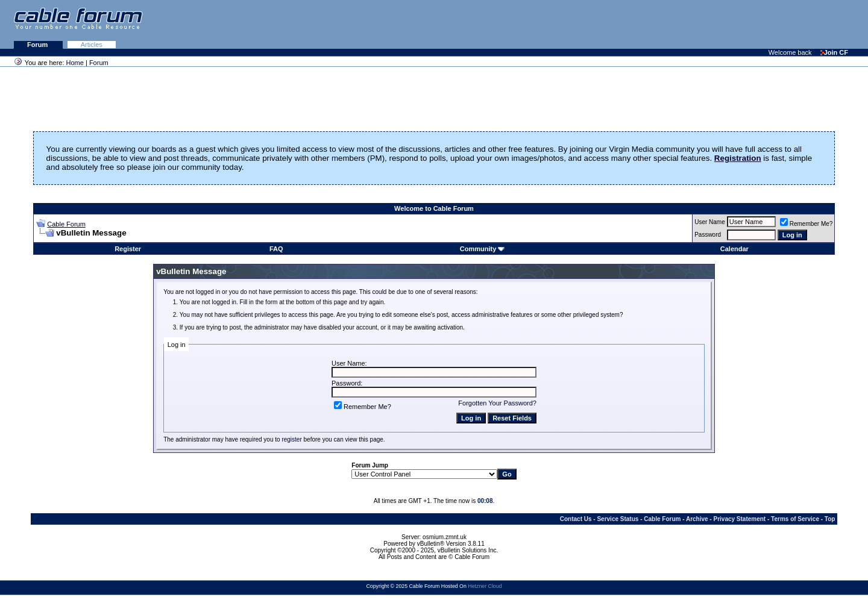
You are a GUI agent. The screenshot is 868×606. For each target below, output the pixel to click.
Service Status (618, 519)
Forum (38, 45)
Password (708, 235)
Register (128, 249)
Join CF (834, 52)
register (291, 439)
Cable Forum (66, 224)
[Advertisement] (721, 24)
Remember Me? (807, 224)
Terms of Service (795, 519)
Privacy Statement (739, 519)
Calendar (734, 249)
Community (483, 249)
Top (830, 519)
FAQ (276, 249)
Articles (92, 45)
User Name (710, 222)
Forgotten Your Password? (497, 403)
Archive (697, 519)
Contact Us (576, 519)
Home (75, 63)
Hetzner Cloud (485, 586)
